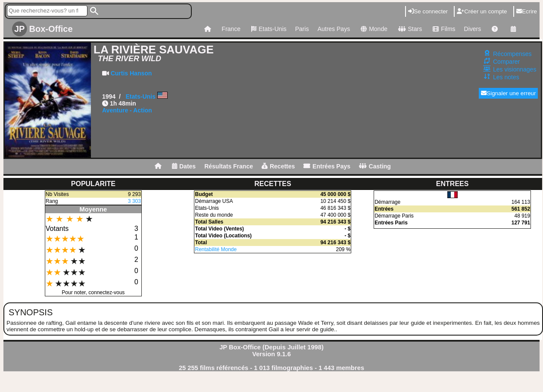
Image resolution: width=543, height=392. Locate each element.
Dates (184, 166)
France (231, 29)
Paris (302, 29)
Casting (375, 166)
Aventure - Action (127, 110)
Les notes (506, 77)
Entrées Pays (327, 166)
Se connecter (428, 11)
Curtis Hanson (131, 73)
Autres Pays (334, 29)
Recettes (278, 166)
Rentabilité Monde (216, 249)
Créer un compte (482, 11)
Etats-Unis (268, 29)
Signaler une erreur (508, 93)
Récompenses (512, 54)
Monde (373, 29)
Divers (473, 29)
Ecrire (527, 11)
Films (443, 29)
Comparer (506, 62)
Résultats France (229, 166)
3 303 (134, 201)
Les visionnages (515, 69)
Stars (409, 29)
